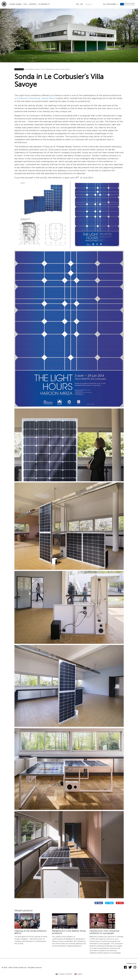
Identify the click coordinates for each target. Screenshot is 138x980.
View (57, 69)
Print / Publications (48, 69)
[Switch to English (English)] (78, 974)
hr (81, 4)
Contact (33, 4)
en (77, 4)
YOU (25, 4)
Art (25, 69)
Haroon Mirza (48, 98)
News (38, 69)
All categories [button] (110, 4)
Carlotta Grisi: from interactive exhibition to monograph (104, 932)
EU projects (44, 4)
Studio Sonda (15, 4)
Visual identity (65, 69)
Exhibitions (31, 69)
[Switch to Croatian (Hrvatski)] (64, 974)
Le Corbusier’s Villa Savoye (27, 98)
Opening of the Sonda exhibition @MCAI (30, 932)
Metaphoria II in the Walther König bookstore (69, 932)
